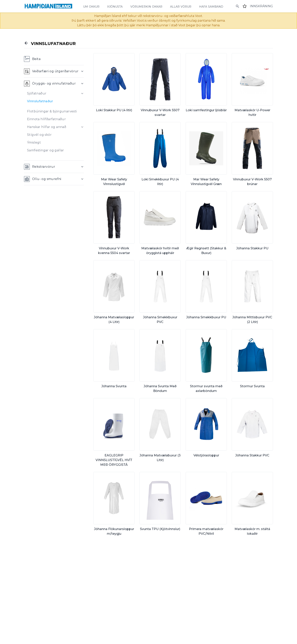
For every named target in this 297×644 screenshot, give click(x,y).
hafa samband (211, 6)
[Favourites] (245, 6)
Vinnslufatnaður (40, 101)
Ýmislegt (34, 142)
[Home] (48, 6)
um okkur (91, 6)
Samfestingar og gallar (46, 150)
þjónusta (115, 6)
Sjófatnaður (37, 93)
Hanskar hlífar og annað (47, 127)
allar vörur (181, 6)
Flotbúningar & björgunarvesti (52, 111)
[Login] (261, 6)
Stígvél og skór (39, 135)
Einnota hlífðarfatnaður (46, 119)
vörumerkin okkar (146, 6)
